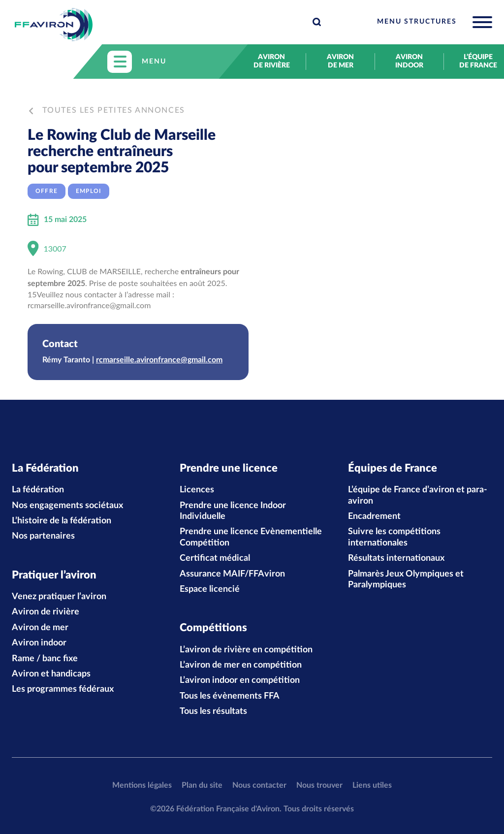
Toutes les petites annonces (107, 110)
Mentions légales (142, 785)
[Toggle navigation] (435, 22)
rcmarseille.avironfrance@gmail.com (159, 360)
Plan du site (202, 785)
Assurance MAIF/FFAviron (232, 574)
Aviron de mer (340, 61)
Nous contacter (259, 785)
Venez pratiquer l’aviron (59, 597)
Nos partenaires (43, 536)
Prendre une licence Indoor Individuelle (233, 511)
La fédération (38, 490)
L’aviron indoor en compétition (240, 681)
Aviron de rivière (272, 61)
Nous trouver (319, 785)
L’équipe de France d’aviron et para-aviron (418, 495)
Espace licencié (210, 589)
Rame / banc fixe (45, 659)
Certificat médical (215, 558)
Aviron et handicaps (51, 674)
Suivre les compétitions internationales (394, 537)
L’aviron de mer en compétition (241, 665)
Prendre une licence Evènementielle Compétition (251, 537)
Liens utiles (372, 785)
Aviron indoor (409, 61)
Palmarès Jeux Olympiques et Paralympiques (406, 579)
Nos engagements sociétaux (67, 506)
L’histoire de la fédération (62, 521)
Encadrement (374, 516)
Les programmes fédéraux (63, 690)
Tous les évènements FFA (230, 696)
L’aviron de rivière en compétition (246, 650)
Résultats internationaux (396, 558)
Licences (197, 490)
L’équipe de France (478, 61)
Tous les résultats (213, 711)
